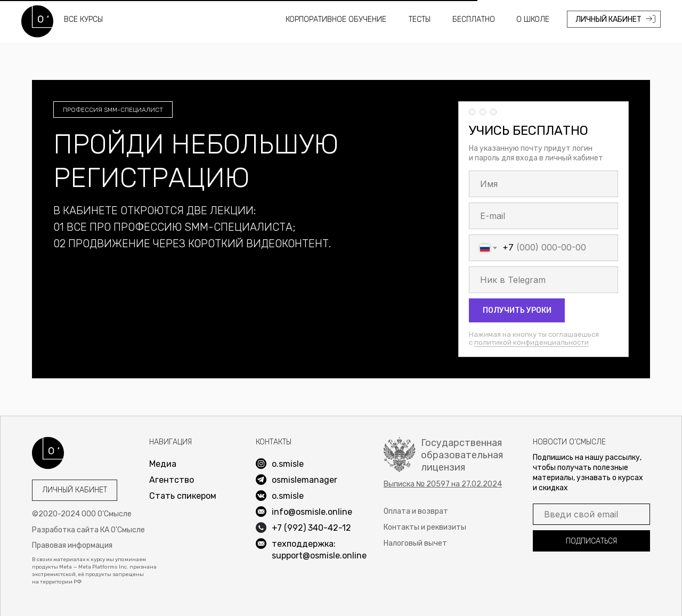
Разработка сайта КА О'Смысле (88, 530)
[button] (443, 484)
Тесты (420, 19)
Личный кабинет (75, 490)
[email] (543, 216)
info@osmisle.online (312, 512)
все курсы (83, 19)
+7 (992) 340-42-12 (311, 528)
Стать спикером (183, 496)
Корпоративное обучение (336, 19)
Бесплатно (474, 19)
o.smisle (288, 496)
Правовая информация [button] (72, 545)
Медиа (163, 464)
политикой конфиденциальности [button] (531, 342)
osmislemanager (305, 480)
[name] (543, 184)
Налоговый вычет (415, 543)
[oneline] (543, 280)
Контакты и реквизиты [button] (425, 527)
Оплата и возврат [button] (416, 511)
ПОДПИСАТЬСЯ (591, 541)
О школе (533, 19)
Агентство (172, 480)
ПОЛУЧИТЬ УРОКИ (517, 310)
